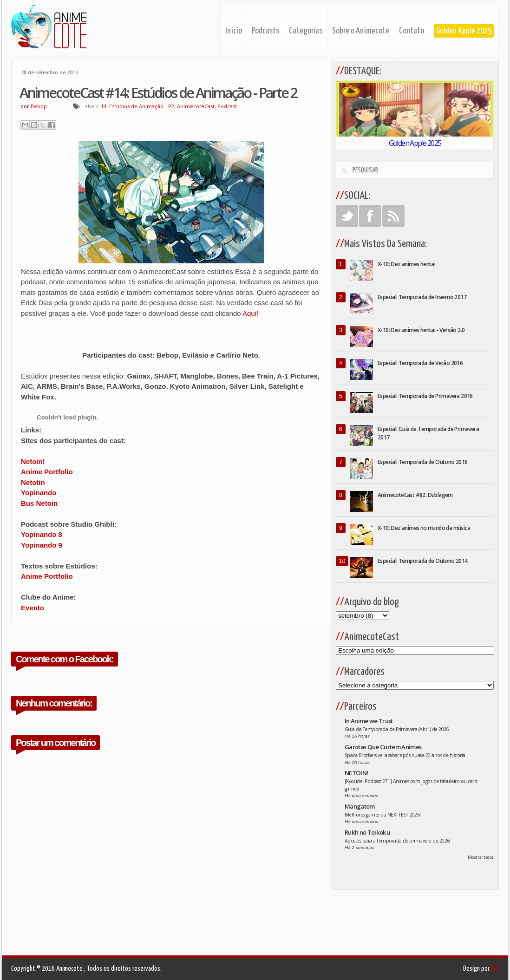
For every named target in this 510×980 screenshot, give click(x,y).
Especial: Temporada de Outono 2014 (423, 561)
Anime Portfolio (47, 472)
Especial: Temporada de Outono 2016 (423, 462)
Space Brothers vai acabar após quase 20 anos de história (405, 755)
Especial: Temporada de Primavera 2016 (425, 396)
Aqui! (250, 313)
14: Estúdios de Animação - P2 (137, 106)
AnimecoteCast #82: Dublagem (415, 495)
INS (495, 969)
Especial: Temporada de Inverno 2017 (422, 297)
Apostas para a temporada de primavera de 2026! (398, 841)
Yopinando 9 (42, 545)
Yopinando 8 (42, 534)
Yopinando (39, 493)
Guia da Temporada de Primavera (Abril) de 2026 (397, 729)
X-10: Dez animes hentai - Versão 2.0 (421, 330)
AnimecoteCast (196, 106)
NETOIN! (356, 773)
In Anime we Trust (369, 721)
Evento (33, 608)
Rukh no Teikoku (367, 832)
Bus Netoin (39, 503)
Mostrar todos (481, 857)
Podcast (227, 106)
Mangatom (360, 806)
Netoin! (33, 461)
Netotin (33, 482)
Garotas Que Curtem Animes (383, 747)
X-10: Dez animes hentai (406, 264)
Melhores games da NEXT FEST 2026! (383, 815)
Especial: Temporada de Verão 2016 (420, 363)
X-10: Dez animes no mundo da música (424, 528)
